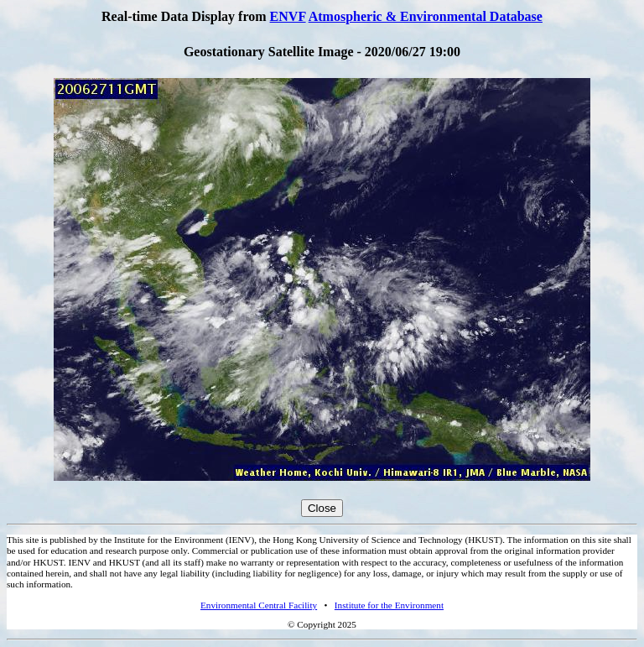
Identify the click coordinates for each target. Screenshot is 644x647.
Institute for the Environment (389, 605)
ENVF (288, 16)
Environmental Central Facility (259, 605)
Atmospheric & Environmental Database (426, 16)
